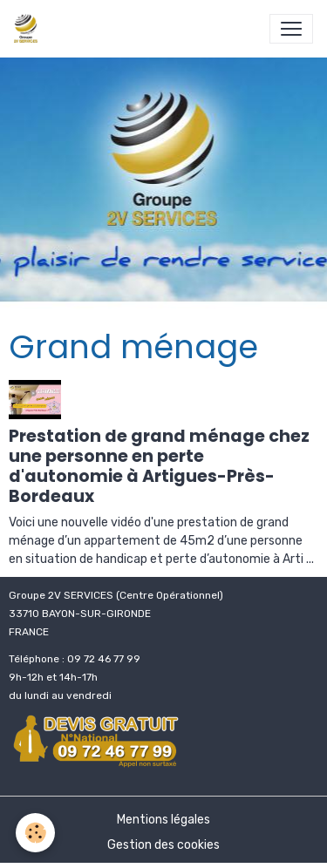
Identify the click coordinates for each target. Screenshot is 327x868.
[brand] (29, 29)
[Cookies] (35, 833)
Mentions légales (163, 820)
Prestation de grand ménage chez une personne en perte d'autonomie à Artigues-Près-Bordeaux (159, 466)
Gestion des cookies (163, 845)
